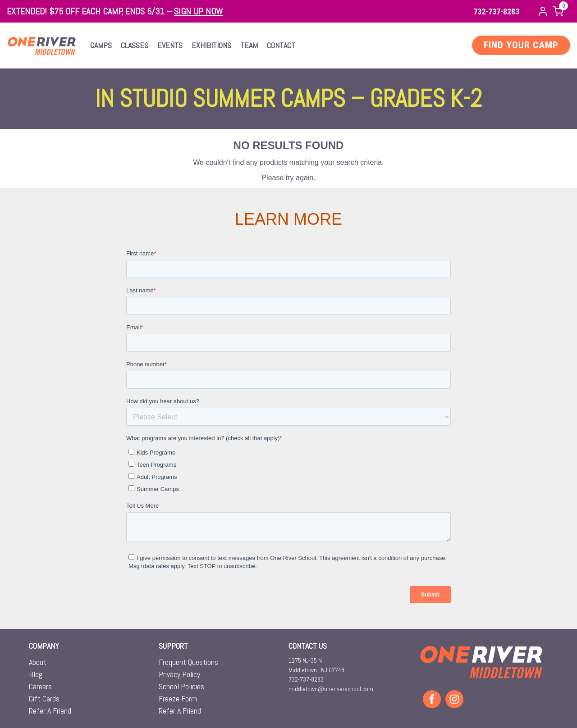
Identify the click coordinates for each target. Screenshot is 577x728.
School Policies (181, 686)
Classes (135, 45)
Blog (36, 674)
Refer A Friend (50, 711)
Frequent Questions (188, 662)
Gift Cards (44, 698)
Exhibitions (211, 45)
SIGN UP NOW (198, 11)
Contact (281, 45)
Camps (101, 45)
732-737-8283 (496, 11)
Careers (40, 686)
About (38, 662)
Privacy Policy (179, 674)
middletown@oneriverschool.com (331, 689)
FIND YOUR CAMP (521, 45)
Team (249, 45)
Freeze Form (178, 698)
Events (170, 45)
